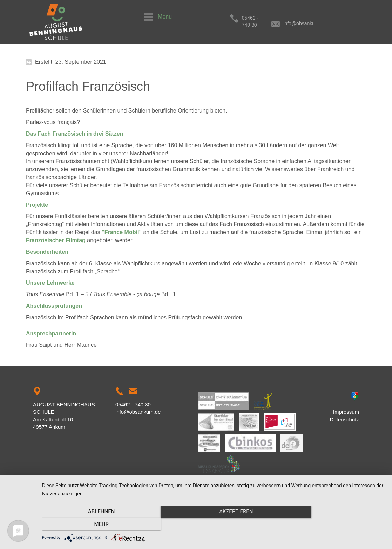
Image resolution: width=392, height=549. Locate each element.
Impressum (346, 412)
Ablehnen (94, 525)
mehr (333, 525)
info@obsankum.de (316, 18)
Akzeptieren (214, 525)
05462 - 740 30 (258, 18)
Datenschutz (344, 419)
